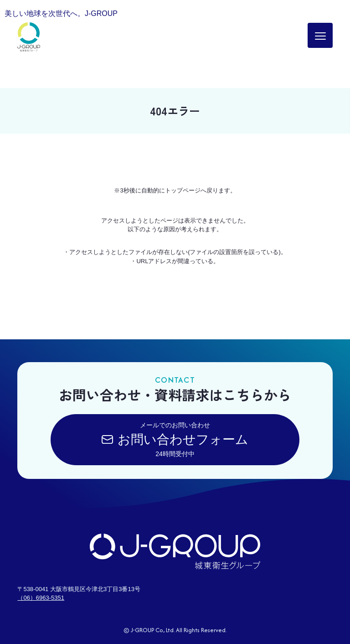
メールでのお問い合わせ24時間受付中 (175, 439)
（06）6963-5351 (41, 598)
